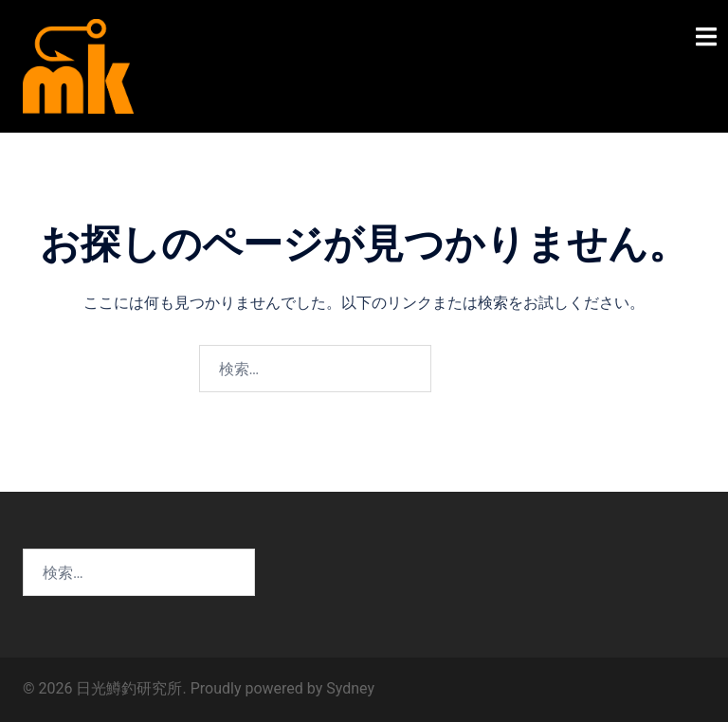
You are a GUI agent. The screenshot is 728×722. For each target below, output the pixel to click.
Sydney (350, 688)
